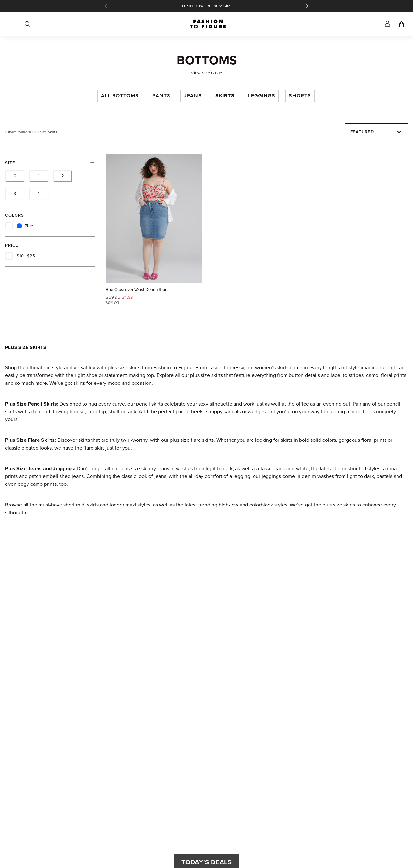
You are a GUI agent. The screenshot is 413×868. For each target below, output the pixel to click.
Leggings (262, 96)
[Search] (27, 24)
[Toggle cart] (402, 24)
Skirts (225, 96)
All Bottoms (120, 96)
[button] (13, 24)
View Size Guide (207, 73)
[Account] (387, 24)
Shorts (300, 96)
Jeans (193, 96)
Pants (161, 96)
